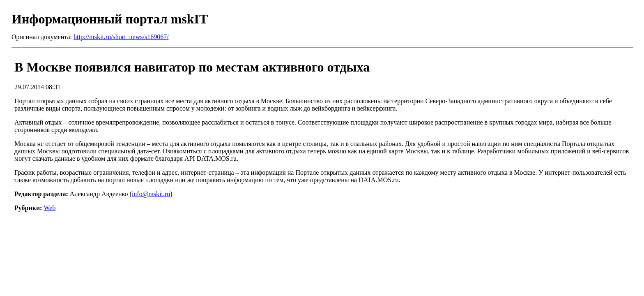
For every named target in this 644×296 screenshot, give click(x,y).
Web (49, 208)
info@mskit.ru (151, 194)
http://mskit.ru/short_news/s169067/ (121, 37)
